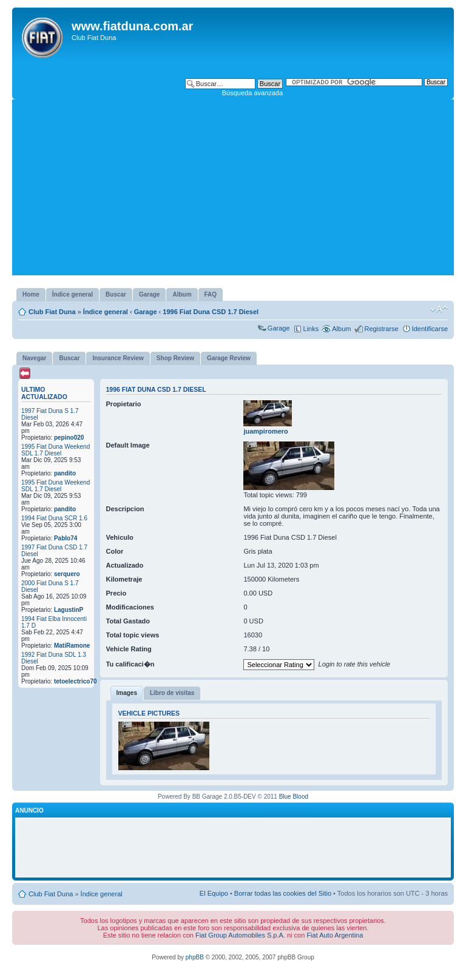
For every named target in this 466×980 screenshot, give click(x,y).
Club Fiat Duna (52, 312)
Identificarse (430, 329)
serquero (67, 574)
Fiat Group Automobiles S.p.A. (240, 935)
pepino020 (69, 438)
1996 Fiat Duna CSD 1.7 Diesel (211, 312)
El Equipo (214, 893)
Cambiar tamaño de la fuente (439, 309)
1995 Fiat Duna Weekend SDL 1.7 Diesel (56, 450)
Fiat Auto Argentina (335, 935)
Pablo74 (66, 538)
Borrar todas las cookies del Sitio (283, 893)
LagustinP (69, 610)
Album (341, 329)
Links (311, 329)
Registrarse (381, 329)
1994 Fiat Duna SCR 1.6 (54, 518)
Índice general (106, 312)
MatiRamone (72, 646)
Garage (146, 312)
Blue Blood (294, 797)
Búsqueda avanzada (252, 93)
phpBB (195, 957)
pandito (65, 473)
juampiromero (265, 431)
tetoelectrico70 (76, 681)
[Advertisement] (233, 190)
